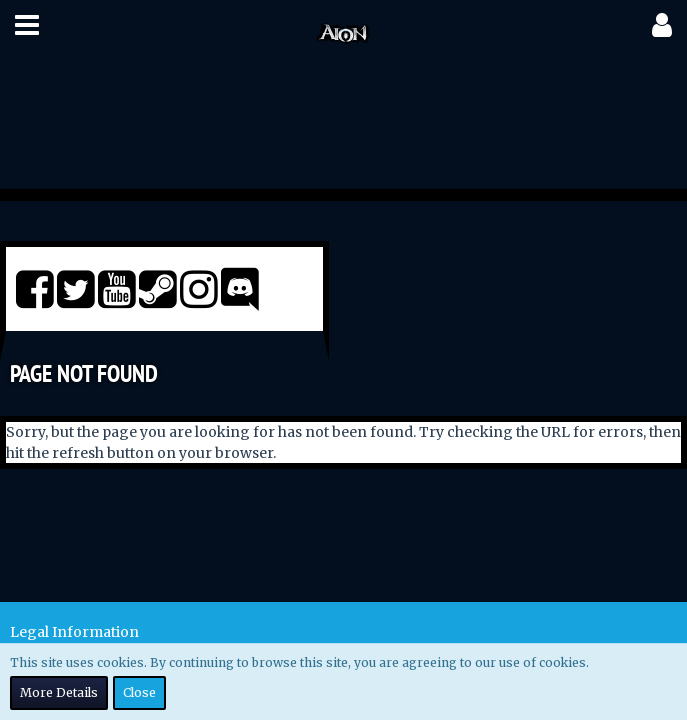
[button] (27, 25)
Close (139, 692)
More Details (59, 692)
